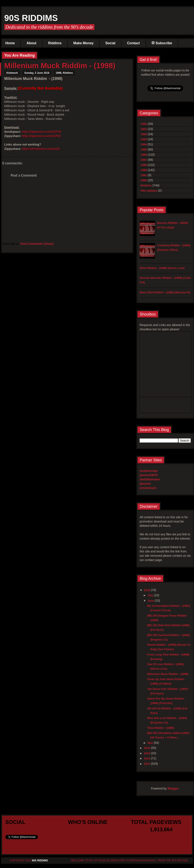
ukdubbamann (150, 479)
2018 (147, 590)
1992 (144, 134)
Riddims (55, 43)
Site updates (149, 191)
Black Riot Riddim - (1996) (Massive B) (165, 292)
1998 (59, 73)
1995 (144, 150)
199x (144, 175)
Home (10, 43)
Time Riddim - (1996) (161, 728)
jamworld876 (149, 475)
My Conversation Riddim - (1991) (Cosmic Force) (169, 608)
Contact (133, 43)
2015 (147, 753)
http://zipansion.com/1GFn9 (41, 132)
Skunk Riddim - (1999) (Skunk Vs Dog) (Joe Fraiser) (169, 647)
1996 (144, 155)
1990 (144, 124)
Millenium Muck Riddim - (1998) (60, 66)
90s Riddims (31, 18)
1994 (144, 144)
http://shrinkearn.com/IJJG (41, 149)
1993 (144, 139)
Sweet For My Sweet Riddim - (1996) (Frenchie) (166, 701)
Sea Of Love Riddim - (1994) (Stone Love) (165, 666)
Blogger (173, 788)
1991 (144, 129)
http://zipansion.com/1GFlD (41, 136)
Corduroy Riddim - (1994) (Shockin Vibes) (174, 248)
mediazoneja (149, 471)
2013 (147, 764)
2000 (144, 180)
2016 (147, 748)
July (151, 595)
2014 (147, 758)
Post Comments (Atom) (37, 244)
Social (110, 43)
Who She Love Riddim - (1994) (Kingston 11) (167, 720)
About (31, 43)
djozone (145, 484)
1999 (144, 170)
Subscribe (162, 43)
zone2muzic (148, 488)
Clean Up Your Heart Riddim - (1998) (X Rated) (166, 681)
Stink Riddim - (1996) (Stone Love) (162, 268)
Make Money (83, 43)
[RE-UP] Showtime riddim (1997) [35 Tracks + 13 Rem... (168, 735)
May (151, 743)
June (151, 601)
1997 (144, 160)
